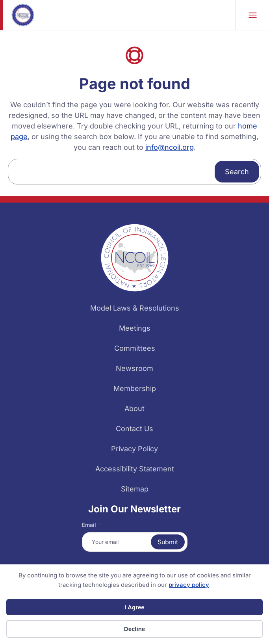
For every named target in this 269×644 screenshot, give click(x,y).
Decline (134, 629)
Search (237, 172)
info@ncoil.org (170, 147)
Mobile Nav (253, 15)
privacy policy (189, 585)
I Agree (134, 607)
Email (91, 525)
